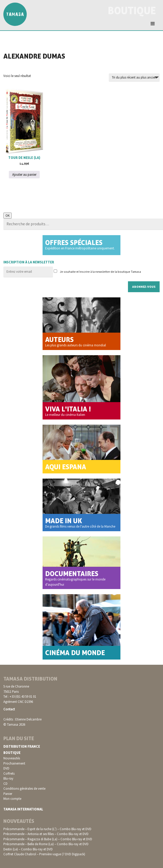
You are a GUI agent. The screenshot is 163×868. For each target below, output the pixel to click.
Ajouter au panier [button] (24, 175)
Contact (9, 709)
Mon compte (12, 799)
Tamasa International (23, 809)
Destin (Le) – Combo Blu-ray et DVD (28, 849)
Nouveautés (12, 758)
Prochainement (14, 763)
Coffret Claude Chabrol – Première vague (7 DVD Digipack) (44, 854)
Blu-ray (8, 778)
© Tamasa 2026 (14, 724)
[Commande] (134, 78)
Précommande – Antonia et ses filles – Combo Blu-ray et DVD (46, 834)
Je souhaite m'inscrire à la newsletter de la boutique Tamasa (97, 271)
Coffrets (9, 773)
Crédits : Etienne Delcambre (22, 719)
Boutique (12, 753)
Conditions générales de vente (24, 789)
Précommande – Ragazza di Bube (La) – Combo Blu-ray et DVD (48, 839)
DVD (6, 768)
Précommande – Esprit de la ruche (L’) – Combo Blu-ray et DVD (47, 829)
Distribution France (22, 746)
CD (5, 784)
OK (8, 216)
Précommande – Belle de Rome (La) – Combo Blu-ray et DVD (46, 844)
